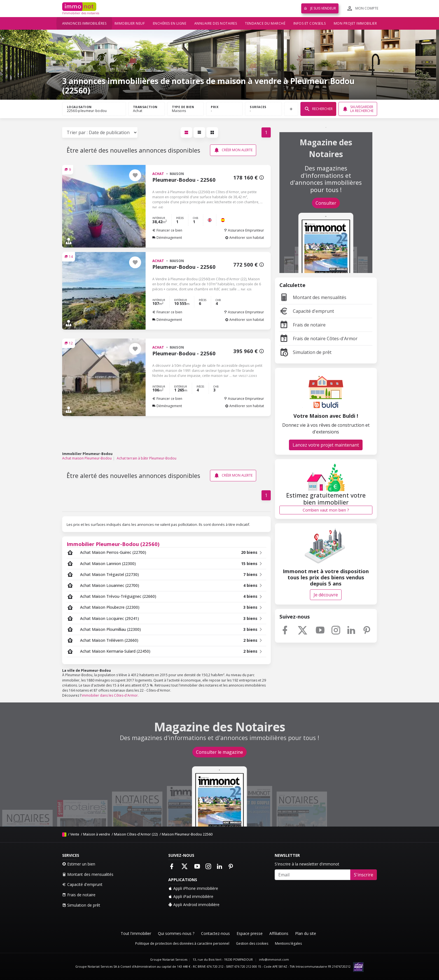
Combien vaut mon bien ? (326, 510)
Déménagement (167, 238)
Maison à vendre (97, 834)
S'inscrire (364, 875)
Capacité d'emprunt (307, 311)
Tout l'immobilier (136, 933)
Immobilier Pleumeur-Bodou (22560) (113, 544)
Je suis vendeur (320, 8)
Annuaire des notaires (216, 23)
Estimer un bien (79, 864)
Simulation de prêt (305, 352)
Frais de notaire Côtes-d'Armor (318, 339)
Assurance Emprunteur (244, 230)
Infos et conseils (310, 23)
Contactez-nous (215, 933)
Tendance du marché (265, 23)
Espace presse (250, 933)
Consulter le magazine (219, 752)
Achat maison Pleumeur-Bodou (87, 458)
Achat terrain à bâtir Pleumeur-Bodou (147, 458)
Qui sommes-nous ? (176, 933)
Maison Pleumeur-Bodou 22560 (187, 834)
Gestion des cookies (252, 943)
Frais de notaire (303, 325)
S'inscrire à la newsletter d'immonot (307, 864)
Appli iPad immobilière (191, 896)
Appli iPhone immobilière (193, 888)
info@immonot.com (274, 960)
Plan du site (306, 933)
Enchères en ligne (170, 23)
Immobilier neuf (130, 23)
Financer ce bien (167, 230)
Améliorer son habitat (245, 238)
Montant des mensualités (313, 297)
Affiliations (279, 933)
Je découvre (326, 595)
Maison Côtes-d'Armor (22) (136, 834)
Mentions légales (288, 943)
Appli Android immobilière (194, 905)
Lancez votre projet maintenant (326, 445)
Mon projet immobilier (355, 23)
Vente (75, 834)
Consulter (326, 203)
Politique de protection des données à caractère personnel (182, 943)
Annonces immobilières (84, 23)
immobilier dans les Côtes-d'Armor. (110, 695)
